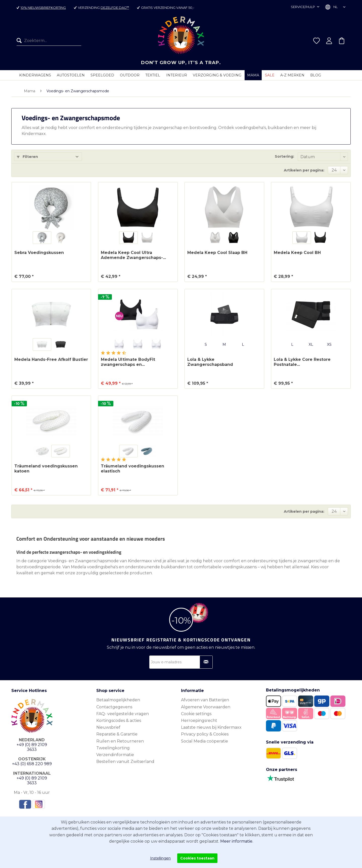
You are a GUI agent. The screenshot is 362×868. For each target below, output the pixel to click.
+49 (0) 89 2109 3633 (32, 747)
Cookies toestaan (197, 858)
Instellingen (160, 858)
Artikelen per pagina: (304, 170)
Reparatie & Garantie (117, 734)
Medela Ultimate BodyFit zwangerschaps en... (128, 362)
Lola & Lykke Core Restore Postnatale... (302, 362)
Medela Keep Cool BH (297, 253)
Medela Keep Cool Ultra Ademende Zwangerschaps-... (133, 255)
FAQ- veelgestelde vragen (123, 714)
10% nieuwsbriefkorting (43, 8)
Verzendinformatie (115, 755)
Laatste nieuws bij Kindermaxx (211, 727)
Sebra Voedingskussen (39, 253)
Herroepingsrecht (199, 721)
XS (329, 344)
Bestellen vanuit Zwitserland (125, 762)
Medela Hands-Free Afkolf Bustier (51, 359)
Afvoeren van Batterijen (205, 700)
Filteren (27, 157)
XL (311, 344)
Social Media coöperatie (205, 741)
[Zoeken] (20, 41)
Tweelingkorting (113, 748)
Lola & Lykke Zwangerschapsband (210, 362)
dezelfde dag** (115, 8)
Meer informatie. (237, 841)
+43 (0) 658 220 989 (32, 764)
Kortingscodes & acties (119, 721)
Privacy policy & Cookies (205, 734)
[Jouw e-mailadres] (181, 662)
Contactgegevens (114, 707)
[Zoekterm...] (49, 41)
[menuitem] (49, 41)
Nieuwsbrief (108, 727)
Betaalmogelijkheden (118, 700)
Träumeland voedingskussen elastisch (132, 469)
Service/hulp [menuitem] (303, 7)
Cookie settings (196, 714)
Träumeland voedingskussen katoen (46, 469)
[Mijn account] (329, 41)
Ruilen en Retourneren (120, 741)
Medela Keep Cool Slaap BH (217, 253)
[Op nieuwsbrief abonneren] (206, 662)
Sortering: (284, 156)
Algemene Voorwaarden (206, 707)
